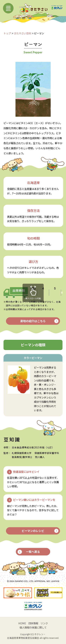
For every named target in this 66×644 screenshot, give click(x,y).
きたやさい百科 (23, 33)
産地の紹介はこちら (39, 321)
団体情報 (33, 623)
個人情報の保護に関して (33, 627)
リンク (44, 623)
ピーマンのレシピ (40, 531)
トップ (7, 33)
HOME (22, 623)
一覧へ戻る (29, 552)
